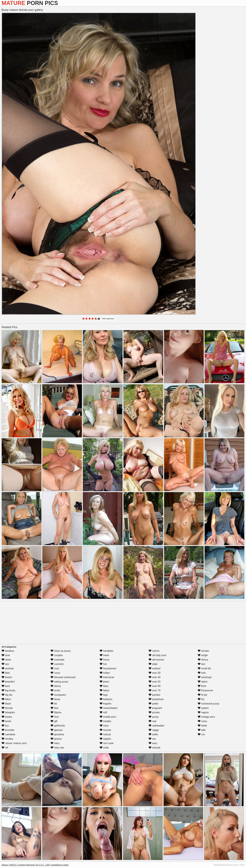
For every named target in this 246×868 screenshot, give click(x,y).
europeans (58, 695)
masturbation (109, 708)
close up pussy (61, 651)
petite (153, 704)
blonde (7, 708)
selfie (153, 734)
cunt (55, 668)
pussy (154, 717)
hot (103, 664)
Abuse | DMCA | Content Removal (18, 865)
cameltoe (8, 734)
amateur (8, 651)
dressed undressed (63, 677)
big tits (7, 695)
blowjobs (8, 712)
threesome (205, 690)
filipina (56, 712)
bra (5, 726)
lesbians (106, 699)
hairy (55, 743)
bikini (6, 699)
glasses (57, 730)
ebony (56, 686)
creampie (57, 660)
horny (104, 660)
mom (104, 726)
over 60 (155, 686)
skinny (203, 660)
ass (5, 664)
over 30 (155, 673)
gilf (54, 721)
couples (57, 655)
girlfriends (58, 726)
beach (7, 677)
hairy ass (57, 748)
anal (6, 655)
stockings (205, 677)
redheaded (156, 726)
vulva (202, 721)
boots (6, 721)
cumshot (57, 664)
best (6, 686)
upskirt (203, 708)
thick (202, 686)
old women (156, 660)
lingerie (105, 704)
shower (203, 651)
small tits (204, 668)
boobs (7, 717)
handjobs (106, 651)
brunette (8, 730)
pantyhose (156, 699)
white (202, 726)
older (153, 664)
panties (154, 695)
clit (5, 748)
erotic (55, 690)
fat (54, 704)
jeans (104, 682)
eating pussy (59, 682)
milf (103, 712)
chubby (7, 739)
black (6, 704)
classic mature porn (14, 743)
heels (104, 655)
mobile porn (108, 717)
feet (54, 708)
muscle (105, 730)
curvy (55, 673)
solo (202, 673)
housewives (108, 668)
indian (105, 673)
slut (201, 664)
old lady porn (158, 655)
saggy (154, 730)
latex (104, 686)
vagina (203, 712)
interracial (107, 677)
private (154, 712)
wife (202, 730)
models (105, 721)
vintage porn (206, 717)
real (152, 721)
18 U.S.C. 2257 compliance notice (52, 865)
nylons (154, 651)
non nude (107, 743)
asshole (8, 668)
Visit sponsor (108, 319)
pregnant (155, 708)
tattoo (203, 682)
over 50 (155, 682)
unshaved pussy (209, 704)
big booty (8, 690)
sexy (153, 743)
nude (104, 748)
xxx (201, 734)
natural (105, 734)
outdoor (155, 668)
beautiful (8, 682)
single (203, 655)
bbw (6, 673)
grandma (57, 734)
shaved (154, 748)
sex (152, 739)
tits (201, 699)
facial (55, 699)
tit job (202, 695)
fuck (55, 717)
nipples (105, 739)
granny (56, 739)
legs (104, 695)
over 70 (155, 690)
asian (6, 660)
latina (104, 690)
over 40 (155, 677)
